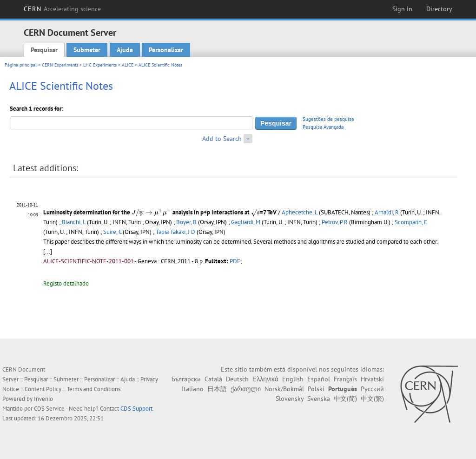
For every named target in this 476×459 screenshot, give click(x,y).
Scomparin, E (411, 222)
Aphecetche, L (300, 212)
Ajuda (125, 50)
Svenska (319, 399)
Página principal (21, 65)
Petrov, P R (335, 222)
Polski (316, 389)
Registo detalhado (66, 283)
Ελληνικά (265, 379)
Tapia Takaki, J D (175, 232)
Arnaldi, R (387, 212)
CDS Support (136, 409)
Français (345, 379)
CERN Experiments (60, 65)
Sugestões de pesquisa (328, 119)
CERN (62, 9)
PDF (235, 261)
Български (186, 379)
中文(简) (345, 399)
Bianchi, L (74, 222)
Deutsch (237, 379)
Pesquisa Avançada (323, 127)
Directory (439, 9)
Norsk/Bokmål (284, 389)
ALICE (128, 65)
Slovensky (290, 399)
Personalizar (166, 50)
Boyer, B (186, 222)
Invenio (43, 399)
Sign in (402, 9)
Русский (372, 389)
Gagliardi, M (246, 222)
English (293, 379)
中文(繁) (372, 399)
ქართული (246, 389)
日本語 (217, 389)
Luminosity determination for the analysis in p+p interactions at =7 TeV (160, 212)
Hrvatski (372, 379)
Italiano (193, 389)
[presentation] (151, 213)
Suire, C (112, 232)
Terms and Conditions (94, 389)
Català (213, 379)
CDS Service (49, 409)
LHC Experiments (100, 65)
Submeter (87, 50)
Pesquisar (44, 50)
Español (319, 379)
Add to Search (222, 139)
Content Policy (43, 389)
